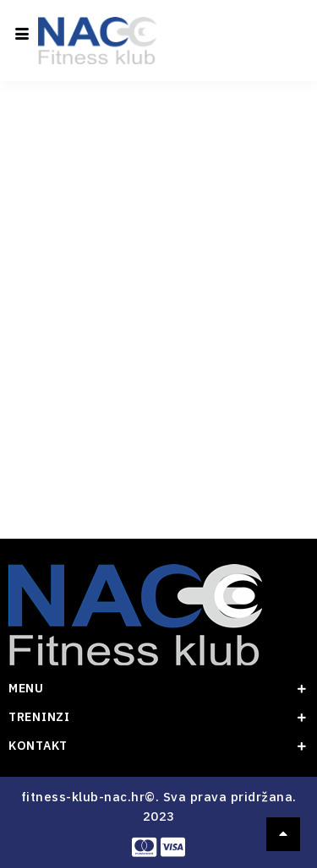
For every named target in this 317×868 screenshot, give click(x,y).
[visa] (173, 847)
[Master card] (144, 847)
